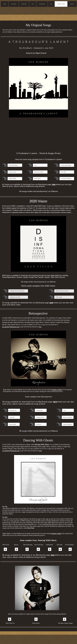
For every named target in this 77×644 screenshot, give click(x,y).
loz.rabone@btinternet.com (11, 327)
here (54, 184)
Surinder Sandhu (57, 390)
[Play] (7, 165)
